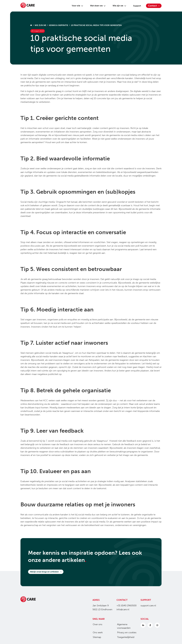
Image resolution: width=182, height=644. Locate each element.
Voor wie (76, 6)
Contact (154, 6)
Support (136, 6)
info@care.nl (123, 609)
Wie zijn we (118, 6)
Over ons (96, 624)
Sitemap (96, 637)
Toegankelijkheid (125, 637)
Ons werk (97, 632)
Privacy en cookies (126, 632)
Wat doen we (97, 6)
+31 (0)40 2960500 (127, 606)
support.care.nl (148, 606)
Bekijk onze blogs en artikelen (46, 572)
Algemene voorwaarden (123, 626)
